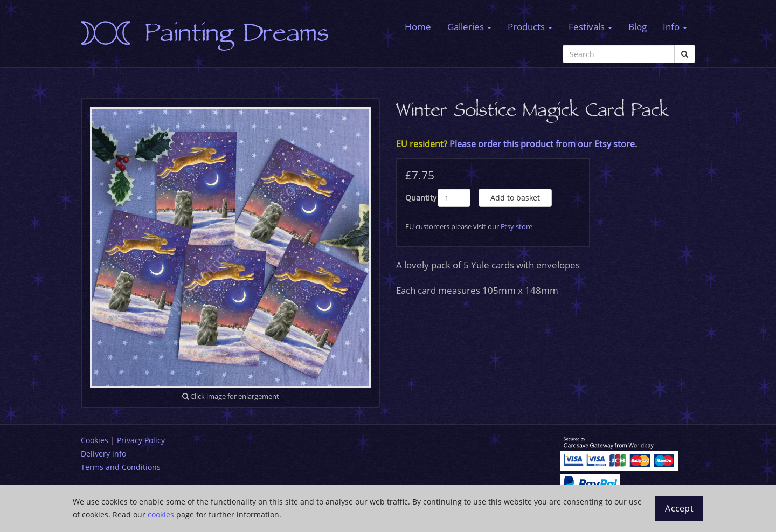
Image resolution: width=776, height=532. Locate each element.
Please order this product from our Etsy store (542, 144)
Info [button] (675, 27)
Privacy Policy (141, 440)
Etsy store (517, 226)
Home (418, 27)
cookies (161, 514)
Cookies (95, 440)
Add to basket (515, 198)
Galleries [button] (469, 27)
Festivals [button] (590, 27)
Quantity (421, 198)
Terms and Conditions (121, 467)
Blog (638, 27)
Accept (679, 508)
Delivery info (103, 454)
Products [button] (530, 27)
